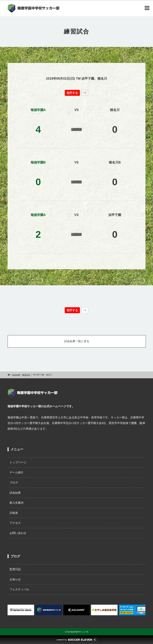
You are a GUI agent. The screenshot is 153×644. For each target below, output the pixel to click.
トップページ (18, 462)
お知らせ (15, 579)
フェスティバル (19, 589)
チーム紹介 (17, 472)
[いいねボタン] (72, 93)
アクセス (15, 523)
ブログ (14, 483)
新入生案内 (17, 503)
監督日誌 (15, 569)
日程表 (14, 513)
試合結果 (15, 493)
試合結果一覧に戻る (77, 341)
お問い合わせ (18, 533)
